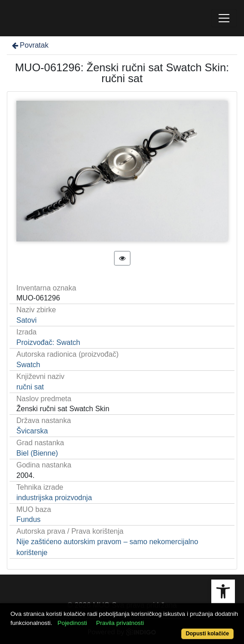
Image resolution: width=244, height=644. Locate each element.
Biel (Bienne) (37, 453)
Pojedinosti (72, 623)
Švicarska (32, 431)
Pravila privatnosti (120, 623)
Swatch (28, 365)
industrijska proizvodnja (54, 498)
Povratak (30, 45)
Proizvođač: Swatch (48, 342)
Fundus (28, 519)
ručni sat (30, 387)
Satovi (26, 320)
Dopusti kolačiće (207, 634)
